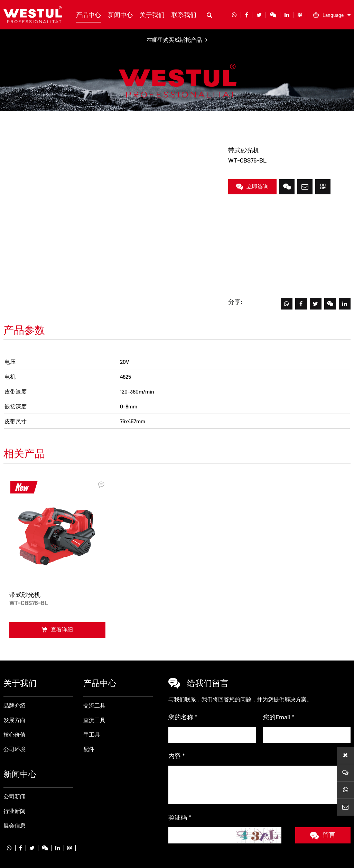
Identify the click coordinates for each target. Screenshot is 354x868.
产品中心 (88, 15)
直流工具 (62, 129)
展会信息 (15, 797)
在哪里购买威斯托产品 (177, 40)
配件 (89, 720)
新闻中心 (120, 15)
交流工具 (94, 677)
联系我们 (184, 15)
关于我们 (152, 15)
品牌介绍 (15, 677)
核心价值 (15, 706)
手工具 (92, 706)
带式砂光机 (93, 129)
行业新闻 (15, 782)
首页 (9, 129)
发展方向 (15, 691)
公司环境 (15, 720)
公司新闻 (15, 768)
